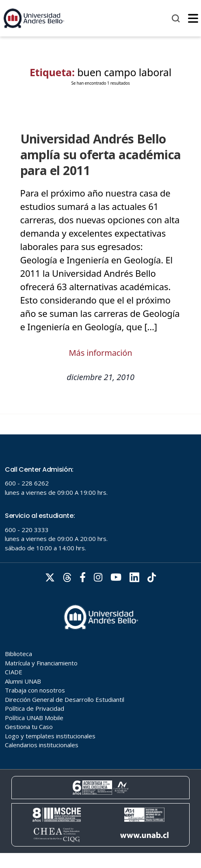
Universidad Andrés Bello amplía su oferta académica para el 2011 (101, 155)
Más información (101, 353)
